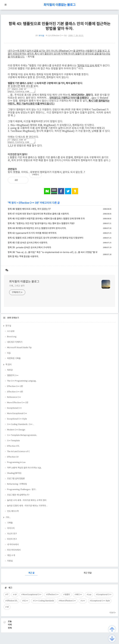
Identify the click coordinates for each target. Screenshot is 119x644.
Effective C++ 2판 (15, 388)
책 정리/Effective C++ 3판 (56, 36)
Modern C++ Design (16, 432)
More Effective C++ (68, 603)
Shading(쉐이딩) (14, 475)
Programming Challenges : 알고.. (22, 491)
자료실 (10, 563)
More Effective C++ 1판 (18, 405)
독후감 (10, 372)
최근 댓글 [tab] (88, 575)
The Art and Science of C (18, 453)
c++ (84, 603)
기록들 (10, 525)
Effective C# (13, 459)
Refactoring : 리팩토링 (17, 486)
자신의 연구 (12, 536)
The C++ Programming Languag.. (22, 383)
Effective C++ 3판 (29, 205)
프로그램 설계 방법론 (16, 481)
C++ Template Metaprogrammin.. (22, 437)
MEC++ (79, 596)
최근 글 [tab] (31, 575)
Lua (90, 596)
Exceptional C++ (14, 410)
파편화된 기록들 (14, 360)
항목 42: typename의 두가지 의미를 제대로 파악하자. (32, 235)
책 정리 (12, 205)
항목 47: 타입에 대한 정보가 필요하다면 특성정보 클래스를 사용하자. (39, 216)
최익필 (41, 36)
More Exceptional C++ (17, 415)
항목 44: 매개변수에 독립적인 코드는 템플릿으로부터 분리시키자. (37, 230)
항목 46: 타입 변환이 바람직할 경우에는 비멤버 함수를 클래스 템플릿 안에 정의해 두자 (46, 221)
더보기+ (113, 615)
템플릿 (67, 596)
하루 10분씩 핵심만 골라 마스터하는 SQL (24, 470)
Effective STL (13, 448)
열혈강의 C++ (13, 377)
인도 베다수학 (13, 513)
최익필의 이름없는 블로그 (59, 5)
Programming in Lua (16, 464)
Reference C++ (14, 399)
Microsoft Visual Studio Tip (19, 349)
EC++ (26, 603)
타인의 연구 (12, 541)
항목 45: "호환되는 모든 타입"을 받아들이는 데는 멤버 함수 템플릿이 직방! (41, 225)
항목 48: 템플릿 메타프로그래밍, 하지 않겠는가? (29, 211)
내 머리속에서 (13, 546)
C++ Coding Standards (44, 603)
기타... (8, 519)
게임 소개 (11, 557)
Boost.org (12, 339)
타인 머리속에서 (14, 552)
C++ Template (13, 443)
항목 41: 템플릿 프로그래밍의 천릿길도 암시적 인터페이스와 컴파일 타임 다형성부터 (46, 240)
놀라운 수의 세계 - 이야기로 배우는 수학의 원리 (27, 502)
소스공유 (11, 333)
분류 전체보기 (13, 320)
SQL (9, 355)
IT (8, 596)
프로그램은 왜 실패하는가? (18, 497)
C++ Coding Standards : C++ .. (20, 426)
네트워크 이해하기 (15, 344)
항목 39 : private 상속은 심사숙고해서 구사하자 (29, 249)
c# (16, 596)
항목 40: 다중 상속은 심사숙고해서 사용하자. (28, 245)
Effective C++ (53, 596)
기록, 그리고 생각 (17, 288)
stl (8, 609)
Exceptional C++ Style (17, 421)
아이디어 (11, 530)
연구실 (8, 328)
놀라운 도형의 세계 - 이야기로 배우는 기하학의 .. (27, 508)
